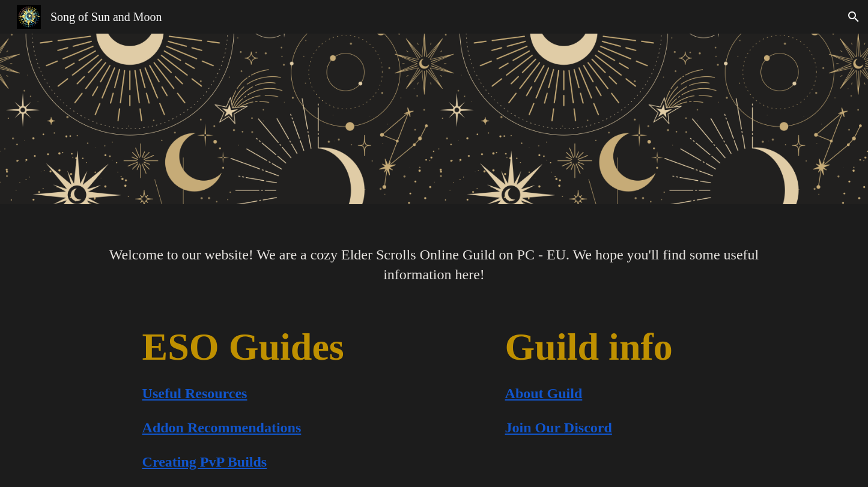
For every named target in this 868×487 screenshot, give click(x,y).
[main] (434, 257)
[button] (854, 17)
